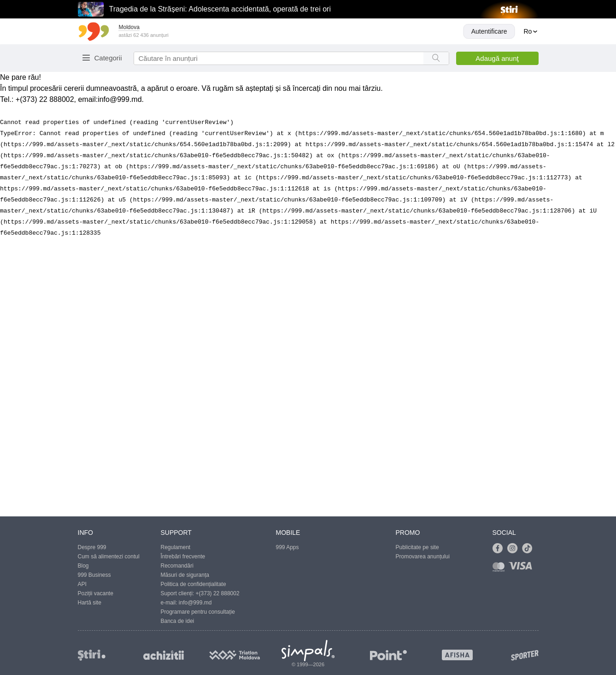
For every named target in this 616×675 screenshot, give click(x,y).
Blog (83, 566)
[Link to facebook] (500, 549)
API (82, 584)
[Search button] (436, 58)
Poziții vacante (96, 593)
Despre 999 (92, 547)
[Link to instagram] (515, 549)
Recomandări (177, 566)
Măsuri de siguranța (185, 575)
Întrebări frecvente (183, 557)
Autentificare (489, 31)
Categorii (108, 58)
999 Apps (287, 547)
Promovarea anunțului (423, 557)
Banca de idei (178, 621)
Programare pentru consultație (198, 612)
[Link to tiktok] (529, 549)
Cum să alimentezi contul (109, 557)
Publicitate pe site (417, 547)
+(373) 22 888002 (218, 593)
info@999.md (120, 99)
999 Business (94, 575)
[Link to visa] (522, 569)
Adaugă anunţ (497, 58)
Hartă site (90, 603)
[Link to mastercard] (500, 569)
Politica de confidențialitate (194, 584)
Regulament (176, 547)
